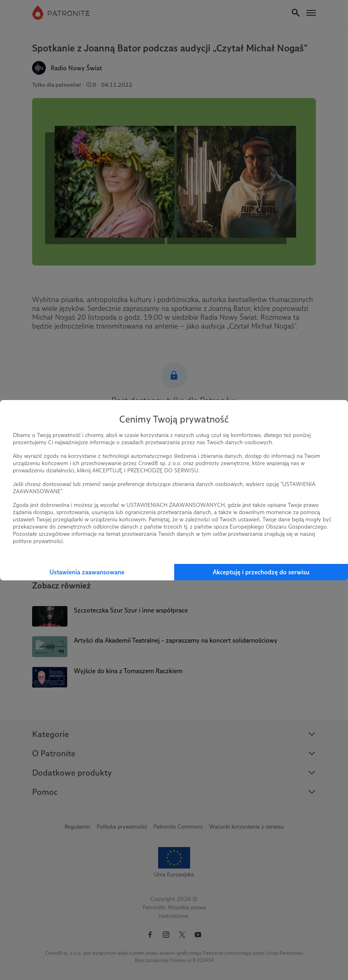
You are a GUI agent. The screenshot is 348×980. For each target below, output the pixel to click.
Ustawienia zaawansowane (87, 572)
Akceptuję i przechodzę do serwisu (261, 572)
